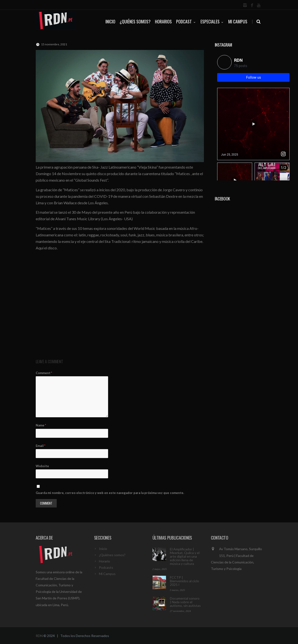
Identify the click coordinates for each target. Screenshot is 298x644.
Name (41, 425)
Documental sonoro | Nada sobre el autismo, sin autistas (185, 602)
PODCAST (186, 21)
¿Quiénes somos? (112, 555)
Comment (44, 373)
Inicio (103, 549)
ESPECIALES (212, 21)
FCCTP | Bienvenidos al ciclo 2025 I (184, 581)
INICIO (110, 21)
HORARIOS (163, 21)
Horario (104, 561)
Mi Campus (238, 21)
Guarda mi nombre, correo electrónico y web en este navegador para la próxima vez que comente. (110, 493)
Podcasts (106, 567)
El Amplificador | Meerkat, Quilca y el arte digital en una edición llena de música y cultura (185, 556)
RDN (39, 636)
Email (41, 446)
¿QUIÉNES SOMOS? (135, 21)
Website (42, 466)
